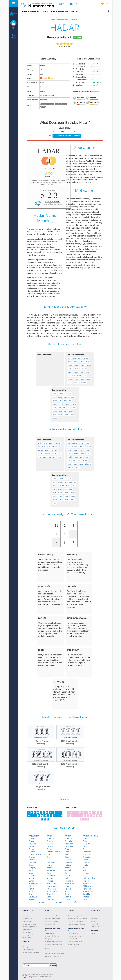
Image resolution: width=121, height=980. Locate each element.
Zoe (54, 457)
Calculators (34, 12)
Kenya (85, 876)
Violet (72, 415)
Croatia (68, 849)
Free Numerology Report (75, 921)
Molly (60, 415)
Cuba (85, 849)
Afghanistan (34, 836)
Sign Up (13, 38)
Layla (69, 372)
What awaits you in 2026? (30, 927)
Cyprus (32, 852)
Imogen (79, 376)
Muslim (86, 881)
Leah (59, 454)
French (68, 860)
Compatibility (64, 12)
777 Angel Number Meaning (41, 788)
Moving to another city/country (55, 953)
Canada (50, 846)
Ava (75, 358)
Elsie (54, 408)
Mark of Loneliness (74, 944)
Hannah (70, 379)
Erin (73, 376)
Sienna (70, 365)
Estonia (68, 857)
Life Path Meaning (28, 950)
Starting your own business (53, 941)
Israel (31, 873)
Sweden (32, 899)
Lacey (45, 457)
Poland (68, 889)
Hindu (85, 865)
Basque (86, 841)
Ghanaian (69, 862)
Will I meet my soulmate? (53, 916)
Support (64, 4)
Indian (31, 870)
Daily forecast (27, 932)
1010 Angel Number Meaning (70, 765)
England (86, 854)
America (50, 838)
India (85, 868)
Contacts (94, 933)
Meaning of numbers (29, 947)
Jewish (68, 876)
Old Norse (87, 886)
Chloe (74, 404)
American (69, 838)
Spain (49, 897)
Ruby (82, 365)
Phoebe (88, 365)
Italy (67, 873)
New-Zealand (70, 883)
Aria (64, 408)
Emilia (66, 496)
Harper (76, 365)
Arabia (86, 838)
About (93, 916)
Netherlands (52, 883)
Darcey (72, 500)
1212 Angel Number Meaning (41, 765)
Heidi (54, 454)
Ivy (70, 401)
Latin (67, 878)
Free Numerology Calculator (76, 924)
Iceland (50, 868)
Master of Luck (73, 939)
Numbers (75, 12)
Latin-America (89, 878)
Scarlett (70, 369)
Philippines (52, 889)
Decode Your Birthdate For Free (67, 136)
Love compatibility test (29, 935)
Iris (50, 457)
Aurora (66, 500)
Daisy (65, 401)
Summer (48, 454)
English (32, 857)
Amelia (61, 394)
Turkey (86, 899)
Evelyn (68, 404)
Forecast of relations (52, 921)
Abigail (73, 496)
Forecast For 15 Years (29, 924)
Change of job (49, 939)
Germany (51, 862)
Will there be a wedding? (52, 918)
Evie (60, 401)
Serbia (67, 894)
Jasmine (40, 454)
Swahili (86, 897)
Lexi (60, 500)
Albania (32, 838)
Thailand (68, 899)
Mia (54, 397)
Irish (85, 870)
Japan (31, 876)
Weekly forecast (27, 929)
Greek (31, 865)
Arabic (31, 841)
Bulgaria (86, 844)
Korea (31, 878)
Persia (31, 889)
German (32, 862)
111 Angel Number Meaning (41, 742)
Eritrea (50, 857)
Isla (66, 394)
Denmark (87, 852)
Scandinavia (88, 891)
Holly (77, 468)
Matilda (76, 372)
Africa (49, 836)
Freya (82, 362)
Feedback (94, 918)
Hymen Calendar (73, 947)
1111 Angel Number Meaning (70, 742)
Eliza (85, 376)
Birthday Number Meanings (31, 952)
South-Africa (34, 897)
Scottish (50, 894)
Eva (69, 376)
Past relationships (51, 924)
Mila (51, 450)
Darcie (55, 418)
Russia (67, 891)
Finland (32, 860)
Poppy (55, 401)
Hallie (55, 503)
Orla (56, 450)
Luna (76, 379)
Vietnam (59, 902)
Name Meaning (27, 918)
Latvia (31, 881)
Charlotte (85, 358)
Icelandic (69, 868)
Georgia (76, 383)
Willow (62, 404)
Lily (70, 394)
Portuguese (52, 891)
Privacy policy (95, 924)
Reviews (93, 921)
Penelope (71, 468)
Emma (66, 415)
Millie (84, 369)
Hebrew (68, 865)
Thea (70, 411)
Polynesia (87, 889)
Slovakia (86, 894)
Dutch (49, 854)
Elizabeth (83, 383)
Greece (86, 862)
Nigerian (32, 886)
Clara (59, 457)
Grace (73, 397)
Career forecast (50, 933)
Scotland (32, 894)
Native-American (36, 883)
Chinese (50, 849)
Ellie (69, 408)
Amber (82, 379)
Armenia (50, 841)
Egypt (67, 854)
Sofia (74, 408)
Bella (54, 415)
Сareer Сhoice (27, 938)
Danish (68, 852)
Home (13, 14)
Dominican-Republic (37, 854)
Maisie (55, 411)
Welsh (76, 902)
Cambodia (33, 846)
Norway (68, 886)
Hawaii (50, 865)
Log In (13, 28)
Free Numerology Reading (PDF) (78, 918)
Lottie (88, 379)
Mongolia (69, 881)
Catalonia (69, 846)
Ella (79, 358)
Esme (87, 372)
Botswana (69, 844)
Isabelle (55, 404)
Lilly (65, 411)
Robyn (55, 500)
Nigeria (86, 883)
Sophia (60, 397)
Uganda (41, 902)
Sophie (76, 362)
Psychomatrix (27, 921)
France (50, 860)
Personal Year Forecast (75, 936)
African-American (90, 836)
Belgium (32, 844)
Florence (77, 369)
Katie (39, 457)
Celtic (85, 846)
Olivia (55, 394)
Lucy (59, 408)
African (68, 836)
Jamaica (86, 873)
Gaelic (85, 860)
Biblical (50, 844)
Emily (69, 358)
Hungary (32, 868)
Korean (50, 878)
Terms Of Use (95, 927)
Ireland (68, 870)
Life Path (53, 12)
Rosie (82, 372)
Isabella (66, 397)
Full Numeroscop (73, 933)
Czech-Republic (53, 852)
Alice (88, 362)
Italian (49, 873)
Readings (44, 12)
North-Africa (52, 886)
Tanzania (50, 899)
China (31, 849)
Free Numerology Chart (75, 916)
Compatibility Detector (75, 941)
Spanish (68, 897)
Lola (60, 411)
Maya (69, 383)
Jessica (70, 362)
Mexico (50, 881)
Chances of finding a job (52, 936)
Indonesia (51, 870)
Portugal (32, 891)
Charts (24, 12)
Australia (69, 841)
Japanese (51, 876)
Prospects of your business (53, 944)
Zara (46, 450)
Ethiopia (86, 857)
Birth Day (25, 916)
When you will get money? (53, 956)
